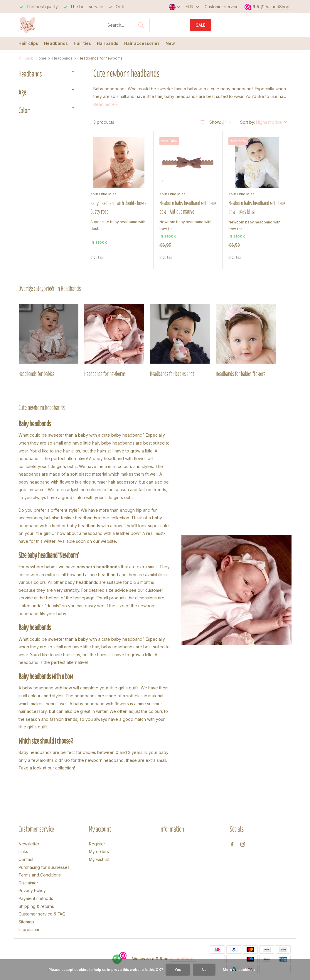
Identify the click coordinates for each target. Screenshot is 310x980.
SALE (201, 25)
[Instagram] (243, 845)
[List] (202, 122)
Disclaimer (28, 883)
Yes (178, 970)
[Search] (126, 25)
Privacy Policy (32, 890)
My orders (99, 851)
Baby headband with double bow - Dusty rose (118, 207)
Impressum (29, 929)
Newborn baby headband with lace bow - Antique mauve (188, 207)
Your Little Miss (103, 194)
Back (26, 58)
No (204, 970)
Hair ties (82, 43)
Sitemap (26, 922)
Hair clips (28, 43)
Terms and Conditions (40, 875)
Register (97, 844)
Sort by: (248, 122)
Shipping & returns (36, 906)
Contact (26, 859)
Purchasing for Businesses (44, 867)
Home (43, 58)
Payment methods (36, 898)
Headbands (56, 43)
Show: (215, 122)
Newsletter (29, 844)
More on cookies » (239, 970)
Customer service (222, 7)
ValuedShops (279, 7)
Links (23, 851)
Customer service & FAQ (42, 914)
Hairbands (108, 43)
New (170, 43)
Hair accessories (142, 43)
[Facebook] (232, 845)
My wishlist (99, 859)
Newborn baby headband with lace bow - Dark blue (257, 207)
